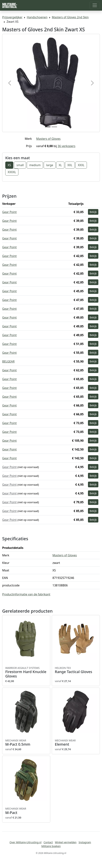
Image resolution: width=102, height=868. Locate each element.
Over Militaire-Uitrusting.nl (25, 842)
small (20, 165)
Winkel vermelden (66, 842)
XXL (70, 165)
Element (76, 743)
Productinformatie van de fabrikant (26, 594)
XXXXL (12, 172)
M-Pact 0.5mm (26, 743)
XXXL (81, 165)
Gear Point (9, 212)
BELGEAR (8, 361)
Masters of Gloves (48, 139)
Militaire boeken (51, 846)
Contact (48, 842)
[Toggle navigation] (95, 5)
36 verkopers (66, 146)
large (50, 165)
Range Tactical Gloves (76, 670)
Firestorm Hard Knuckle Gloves (26, 672)
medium (35, 165)
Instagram (85, 842)
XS (9, 165)
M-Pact (26, 811)
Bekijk (93, 212)
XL (60, 165)
